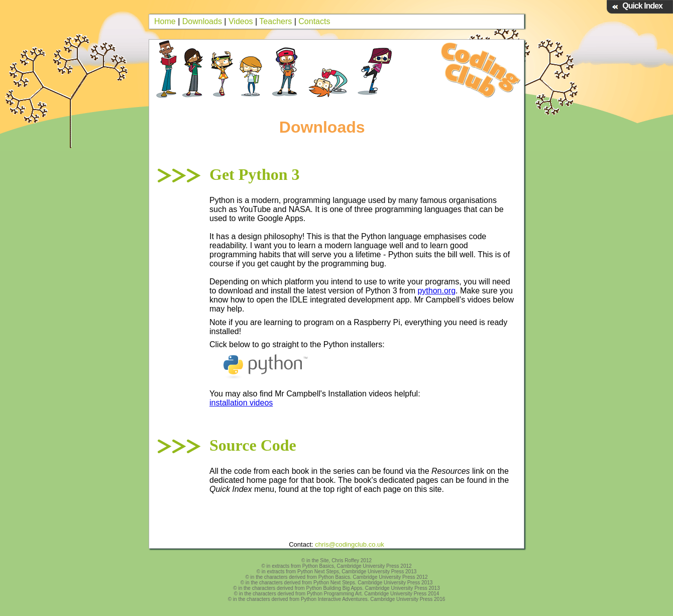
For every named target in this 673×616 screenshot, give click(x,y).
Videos (241, 21)
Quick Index (642, 6)
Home (165, 21)
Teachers (275, 21)
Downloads (202, 21)
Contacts (314, 21)
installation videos (241, 403)
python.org (436, 291)
